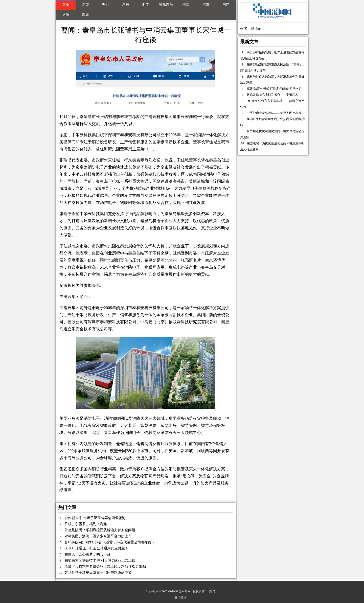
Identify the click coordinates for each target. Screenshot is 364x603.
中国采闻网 (183, 591)
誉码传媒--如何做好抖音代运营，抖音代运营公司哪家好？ (110, 542)
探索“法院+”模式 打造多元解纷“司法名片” (275, 89)
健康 (186, 5)
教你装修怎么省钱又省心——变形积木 (272, 95)
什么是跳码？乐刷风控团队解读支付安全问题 (100, 530)
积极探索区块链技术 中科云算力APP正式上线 (100, 560)
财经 (106, 5)
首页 (66, 5)
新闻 (86, 5)
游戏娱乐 (166, 5)
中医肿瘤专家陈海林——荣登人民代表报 (274, 113)
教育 (86, 15)
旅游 (66, 15)
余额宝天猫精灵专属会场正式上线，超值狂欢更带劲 (105, 566)
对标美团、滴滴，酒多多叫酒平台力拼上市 (98, 536)
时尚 (146, 5)
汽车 (206, 5)
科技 (126, 5)
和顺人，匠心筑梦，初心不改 (87, 554)
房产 (226, 5)
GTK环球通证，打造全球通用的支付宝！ (96, 548)
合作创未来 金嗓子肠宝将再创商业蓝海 (95, 518)
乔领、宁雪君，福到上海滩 (86, 524)
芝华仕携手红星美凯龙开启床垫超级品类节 (98, 573)
